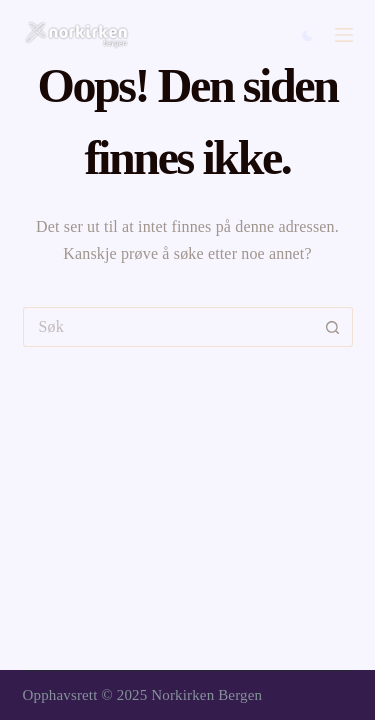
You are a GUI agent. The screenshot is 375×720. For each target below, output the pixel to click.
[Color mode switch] (307, 35)
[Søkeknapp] (333, 327)
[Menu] (344, 35)
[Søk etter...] (168, 327)
